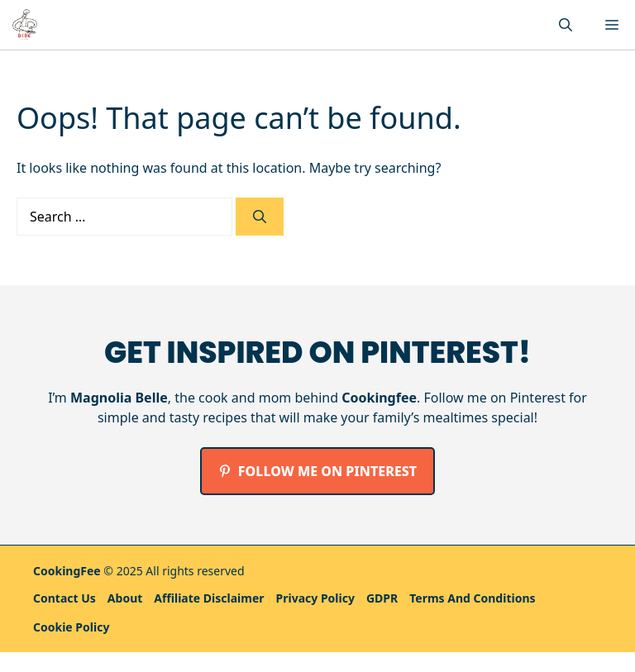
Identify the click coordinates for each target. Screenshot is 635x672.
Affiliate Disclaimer (209, 598)
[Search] (260, 217)
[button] (566, 25)
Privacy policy (315, 598)
